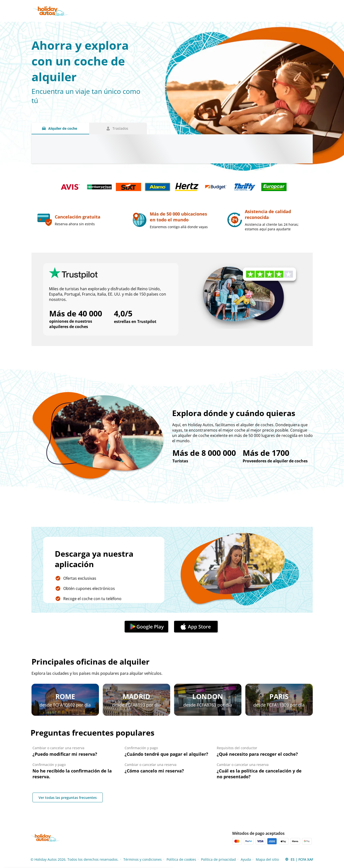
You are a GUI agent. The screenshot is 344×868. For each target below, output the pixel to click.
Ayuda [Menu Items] (246, 859)
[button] (299, 859)
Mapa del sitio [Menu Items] (267, 859)
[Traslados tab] (118, 129)
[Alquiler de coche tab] (60, 129)
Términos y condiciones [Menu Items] (143, 859)
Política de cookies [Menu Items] (181, 859)
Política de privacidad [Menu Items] (218, 859)
